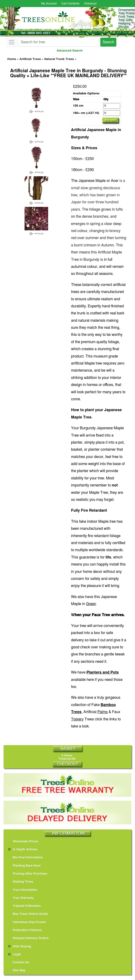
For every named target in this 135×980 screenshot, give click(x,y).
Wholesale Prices (23, 841)
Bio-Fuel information (26, 857)
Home (12, 59)
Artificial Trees (30, 59)
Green (91, 604)
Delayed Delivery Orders (28, 938)
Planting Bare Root (24, 866)
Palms (103, 712)
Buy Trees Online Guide (28, 914)
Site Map (17, 970)
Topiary (77, 719)
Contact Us (19, 962)
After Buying (20, 946)
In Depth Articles (23, 849)
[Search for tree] (58, 42)
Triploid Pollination (25, 906)
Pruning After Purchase (28, 874)
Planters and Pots (103, 672)
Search (108, 42)
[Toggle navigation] (12, 42)
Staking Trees (21, 882)
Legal (15, 954)
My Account (49, 4)
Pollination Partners (25, 930)
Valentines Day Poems (27, 922)
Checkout (90, 4)
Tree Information (23, 890)
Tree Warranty (21, 898)
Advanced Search (70, 51)
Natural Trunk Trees (59, 59)
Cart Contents (70, 4)
